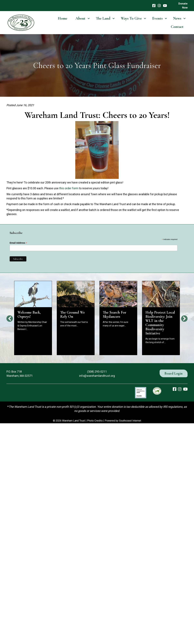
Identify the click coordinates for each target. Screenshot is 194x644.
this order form (69, 188)
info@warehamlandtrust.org (97, 376)
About (80, 18)
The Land (103, 18)
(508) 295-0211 (97, 372)
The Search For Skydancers (115, 314)
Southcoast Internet (130, 421)
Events (157, 18)
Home (62, 18)
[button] (89, 18)
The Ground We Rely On (72, 314)
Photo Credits (95, 421)
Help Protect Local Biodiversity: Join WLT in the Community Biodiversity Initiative (160, 323)
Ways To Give (131, 18)
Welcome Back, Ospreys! (29, 314)
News (177, 18)
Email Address (18, 243)
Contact (177, 27)
